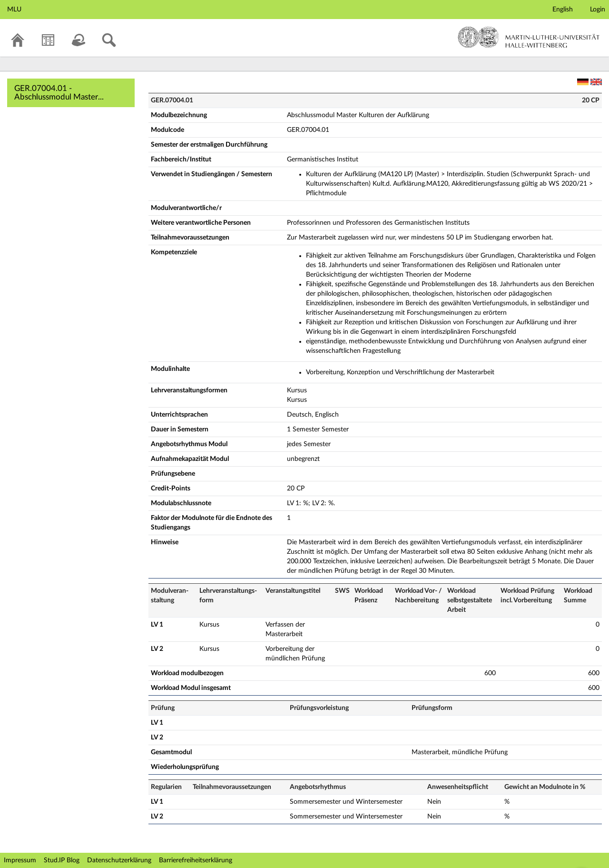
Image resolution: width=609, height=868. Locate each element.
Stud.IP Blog (62, 860)
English (563, 10)
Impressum (20, 860)
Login (598, 10)
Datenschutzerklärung (119, 860)
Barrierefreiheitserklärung (196, 860)
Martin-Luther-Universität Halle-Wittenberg (529, 37)
